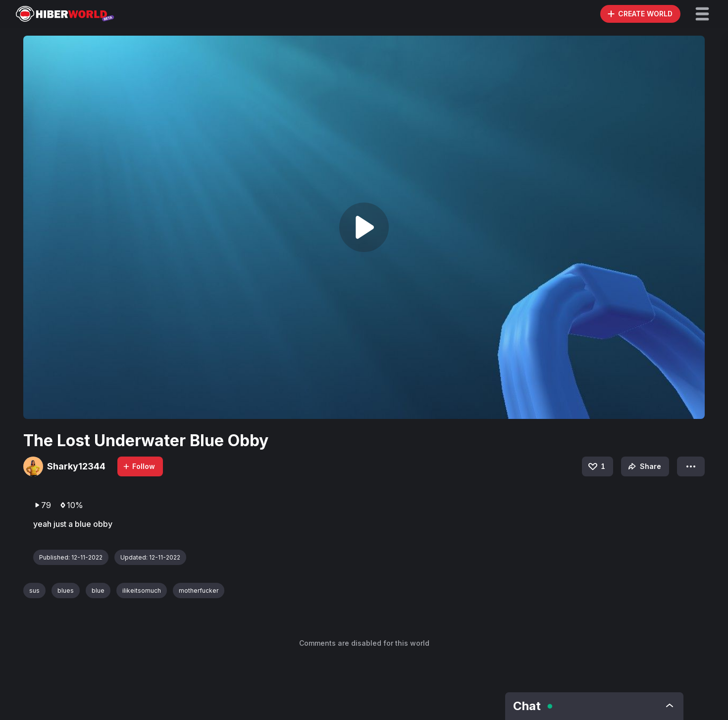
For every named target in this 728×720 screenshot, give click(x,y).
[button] (702, 14)
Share (644, 466)
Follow (139, 466)
